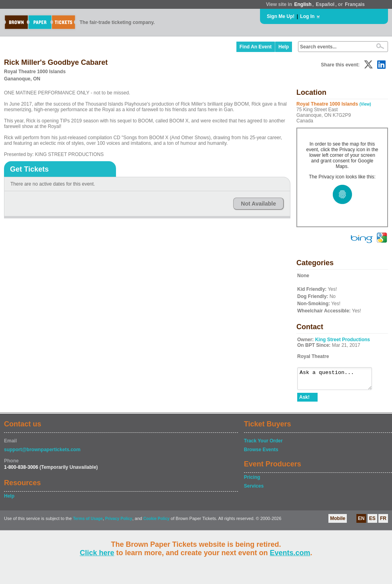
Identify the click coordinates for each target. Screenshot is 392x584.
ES (372, 522)
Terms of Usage (88, 522)
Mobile (338, 522)
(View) (365, 104)
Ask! (304, 401)
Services (254, 490)
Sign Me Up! (281, 16)
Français (355, 4)
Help (284, 47)
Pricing (252, 481)
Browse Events (261, 453)
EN (361, 522)
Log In (307, 16)
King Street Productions (343, 340)
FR (383, 522)
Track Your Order (263, 444)
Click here (97, 553)
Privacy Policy (119, 522)
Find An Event (256, 47)
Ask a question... (339, 380)
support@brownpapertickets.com (42, 453)
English (303, 4)
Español (325, 4)
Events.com (290, 553)
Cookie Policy (156, 522)
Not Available (258, 204)
